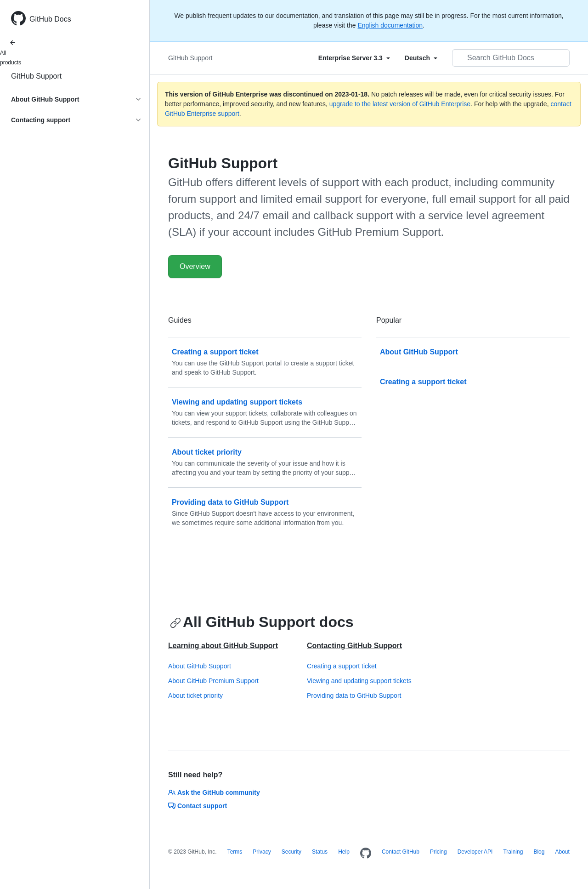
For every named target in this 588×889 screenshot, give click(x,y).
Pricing (438, 852)
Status (320, 852)
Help (344, 852)
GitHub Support (36, 76)
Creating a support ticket (342, 666)
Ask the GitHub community (214, 792)
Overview (195, 266)
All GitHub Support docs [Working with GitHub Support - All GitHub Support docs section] (262, 622)
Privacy (262, 852)
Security (291, 852)
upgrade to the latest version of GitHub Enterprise (400, 104)
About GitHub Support (200, 666)
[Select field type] (354, 58)
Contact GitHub (401, 852)
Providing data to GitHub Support (354, 695)
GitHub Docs (50, 19)
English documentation (390, 25)
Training (513, 852)
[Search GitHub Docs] (511, 58)
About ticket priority (195, 695)
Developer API (475, 852)
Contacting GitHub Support (354, 646)
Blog (539, 852)
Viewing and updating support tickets (359, 681)
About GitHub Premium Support (213, 681)
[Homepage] (366, 854)
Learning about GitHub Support (223, 646)
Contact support (198, 806)
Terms (235, 852)
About (562, 852)
